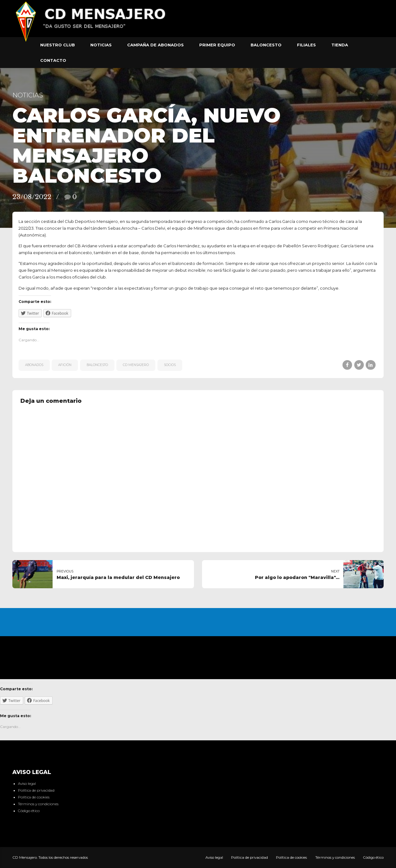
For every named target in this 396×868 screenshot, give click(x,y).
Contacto (53, 60)
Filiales (306, 45)
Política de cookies (34, 797)
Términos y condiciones (38, 804)
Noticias (101, 45)
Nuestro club (58, 45)
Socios (170, 365)
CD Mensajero (136, 365)
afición (65, 365)
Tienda (340, 45)
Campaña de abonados (155, 45)
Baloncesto (266, 45)
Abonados (34, 365)
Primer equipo (217, 45)
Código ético (29, 811)
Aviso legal (27, 784)
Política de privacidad (36, 790)
